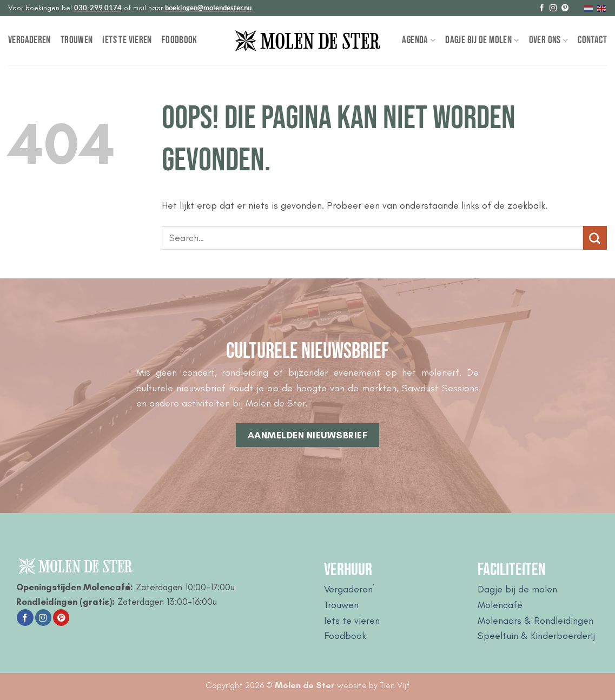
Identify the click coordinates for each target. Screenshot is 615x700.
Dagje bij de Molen (482, 40)
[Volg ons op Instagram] (553, 8)
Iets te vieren (127, 40)
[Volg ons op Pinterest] (565, 8)
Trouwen (77, 40)
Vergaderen (29, 40)
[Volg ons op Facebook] (542, 8)
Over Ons (549, 40)
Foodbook (180, 40)
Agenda (419, 40)
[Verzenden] (595, 238)
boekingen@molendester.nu (208, 8)
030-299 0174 (98, 8)
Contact (592, 40)
